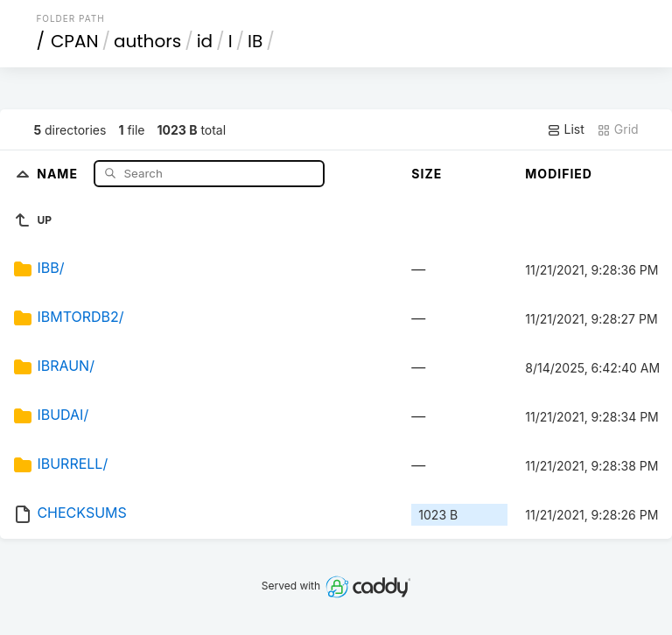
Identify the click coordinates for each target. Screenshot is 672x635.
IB (255, 41)
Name (59, 173)
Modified (559, 174)
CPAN (75, 41)
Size (427, 174)
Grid (618, 129)
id (205, 41)
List (566, 129)
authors (147, 41)
